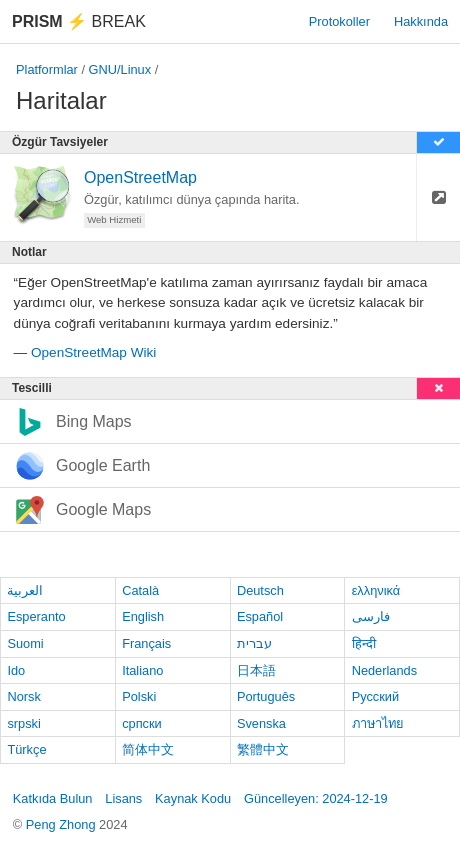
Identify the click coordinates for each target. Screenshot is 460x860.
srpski (23, 723)
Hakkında (421, 21)
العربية (25, 590)
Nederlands (384, 670)
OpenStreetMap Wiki (93, 352)
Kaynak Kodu (193, 798)
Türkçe (26, 749)
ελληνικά (376, 590)
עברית (254, 643)
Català (140, 590)
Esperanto (36, 616)
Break (79, 21)
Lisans (123, 798)
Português (266, 696)
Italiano (142, 670)
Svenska (261, 723)
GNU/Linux (120, 69)
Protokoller (339, 21)
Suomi (25, 643)
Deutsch (260, 590)
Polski (139, 696)
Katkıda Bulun (53, 798)
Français (146, 643)
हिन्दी (364, 643)
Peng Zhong (62, 824)
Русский (375, 696)
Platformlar (47, 69)
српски (142, 723)
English (143, 616)
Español (260, 616)
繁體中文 (263, 749)
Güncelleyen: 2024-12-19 (316, 798)
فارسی (371, 616)
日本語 (256, 670)
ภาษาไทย (378, 723)
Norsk (23, 696)
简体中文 (148, 749)
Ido (16, 670)
